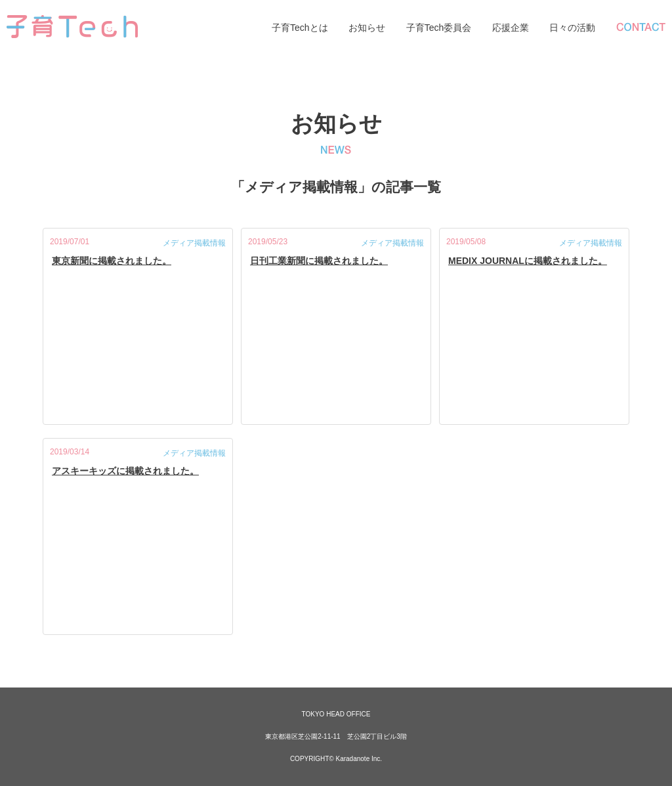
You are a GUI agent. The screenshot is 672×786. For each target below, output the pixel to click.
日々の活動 (572, 28)
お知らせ (367, 28)
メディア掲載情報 (194, 243)
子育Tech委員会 (439, 28)
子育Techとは (300, 28)
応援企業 (511, 28)
